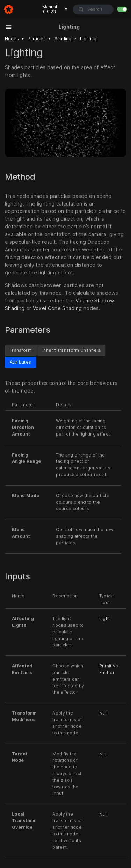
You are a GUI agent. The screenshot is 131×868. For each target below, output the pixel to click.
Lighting (88, 39)
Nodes (12, 39)
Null (103, 713)
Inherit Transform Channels (71, 350)
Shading (63, 39)
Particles (37, 39)
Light (105, 619)
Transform (21, 350)
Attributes (20, 362)
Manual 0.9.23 (55, 9)
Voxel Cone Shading (57, 308)
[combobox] (93, 9)
